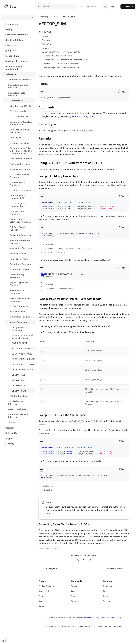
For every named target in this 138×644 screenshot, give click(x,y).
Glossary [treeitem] (10, 444)
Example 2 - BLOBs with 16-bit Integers (61, 64)
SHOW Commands (19, 306)
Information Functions (21, 248)
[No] (84, 573)
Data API (12, 422)
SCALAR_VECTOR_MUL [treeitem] (23, 364)
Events (74, 609)
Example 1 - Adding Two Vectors (58, 56)
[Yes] (78, 573)
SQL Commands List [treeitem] (20, 111)
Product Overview (46, 599)
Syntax (45, 36)
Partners (106, 614)
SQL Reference (15, 101)
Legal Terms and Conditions (110, 639)
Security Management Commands (21, 300)
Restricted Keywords (20, 164)
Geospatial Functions (20, 235)
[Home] (10, 6)
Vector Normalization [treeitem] (22, 370)
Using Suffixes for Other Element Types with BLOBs (66, 60)
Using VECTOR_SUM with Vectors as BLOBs (61, 52)
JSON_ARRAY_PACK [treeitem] (22, 354)
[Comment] (90, 573)
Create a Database (15, 40)
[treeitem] (18, 24)
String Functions (18, 312)
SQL (42, 92)
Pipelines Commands (20, 269)
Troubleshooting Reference (16, 403)
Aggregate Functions (20, 169)
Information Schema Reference (18, 416)
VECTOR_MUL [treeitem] (19, 380)
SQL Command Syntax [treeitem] (21, 106)
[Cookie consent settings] (3, 641)
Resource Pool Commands (17, 292)
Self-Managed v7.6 (47, 17)
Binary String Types (85, 117)
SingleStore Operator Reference (18, 86)
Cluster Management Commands (20, 176)
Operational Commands (21, 264)
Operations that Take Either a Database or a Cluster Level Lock (21, 151)
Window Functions (19, 396)
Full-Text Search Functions (18, 228)
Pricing (42, 609)
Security (10, 428)
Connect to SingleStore (17, 35)
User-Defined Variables (21, 159)
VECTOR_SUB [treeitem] (19, 386)
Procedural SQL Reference (17, 276)
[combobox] (105, 6)
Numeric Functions (19, 259)
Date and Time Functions (17, 213)
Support (9, 438)
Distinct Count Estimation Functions (20, 221)
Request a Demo (46, 604)
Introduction (12, 24)
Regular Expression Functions (19, 284)
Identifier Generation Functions (20, 242)
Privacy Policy (94, 630)
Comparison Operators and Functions (21, 123)
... (59, 17)
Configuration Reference (20, 80)
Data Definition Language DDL (17, 197)
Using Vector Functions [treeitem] (18, 329)
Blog (105, 604)
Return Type (47, 44)
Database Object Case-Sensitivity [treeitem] (21, 131)
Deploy (9, 29)
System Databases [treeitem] (17, 409)
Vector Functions (18, 322)
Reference (11, 74)
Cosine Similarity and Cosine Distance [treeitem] (22, 337)
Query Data (11, 51)
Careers (106, 609)
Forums (74, 599)
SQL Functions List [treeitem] (19, 117)
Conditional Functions (21, 190)
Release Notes (13, 433)
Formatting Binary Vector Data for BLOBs (62, 68)
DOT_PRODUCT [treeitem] (20, 343)
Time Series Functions (21, 317)
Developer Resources (16, 61)
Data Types (15, 138)
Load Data (11, 45)
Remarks (46, 48)
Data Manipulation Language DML (19, 205)
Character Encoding (19, 143)
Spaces (74, 604)
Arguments (47, 40)
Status (41, 619)
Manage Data (12, 56)
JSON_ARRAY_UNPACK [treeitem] (23, 359)
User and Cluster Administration (14, 68)
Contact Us (108, 599)
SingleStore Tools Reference (16, 94)
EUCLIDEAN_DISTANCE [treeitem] (23, 349)
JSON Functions (18, 254)
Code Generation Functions (18, 184)
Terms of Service (110, 630)
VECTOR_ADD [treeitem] (19, 375)
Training (74, 614)
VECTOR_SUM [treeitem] (19, 391)
